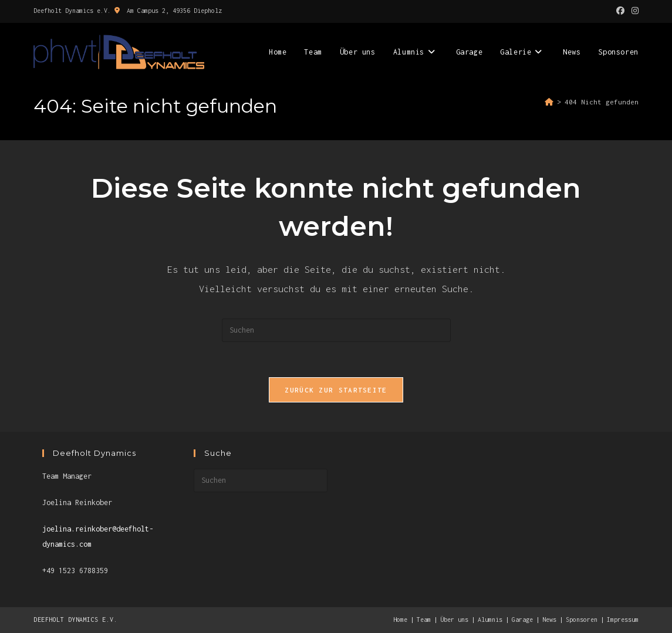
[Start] (549, 102)
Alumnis (490, 620)
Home (400, 620)
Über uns (454, 620)
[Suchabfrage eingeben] (336, 330)
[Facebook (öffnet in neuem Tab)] (620, 11)
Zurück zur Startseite (336, 390)
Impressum (623, 620)
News (549, 620)
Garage (522, 620)
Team (424, 620)
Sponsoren (582, 620)
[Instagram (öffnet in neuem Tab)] (633, 11)
